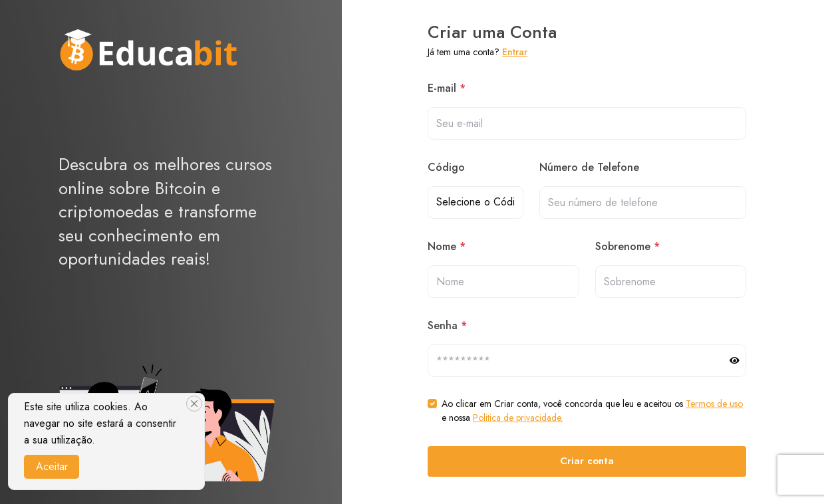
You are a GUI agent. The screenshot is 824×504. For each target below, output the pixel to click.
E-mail (447, 88)
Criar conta (587, 461)
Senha (447, 325)
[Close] (194, 404)
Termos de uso (714, 404)
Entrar (515, 52)
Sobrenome (627, 246)
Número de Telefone (589, 167)
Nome (447, 246)
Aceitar (52, 466)
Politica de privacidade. (518, 418)
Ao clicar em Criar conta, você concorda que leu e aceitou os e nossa (592, 411)
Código (446, 167)
